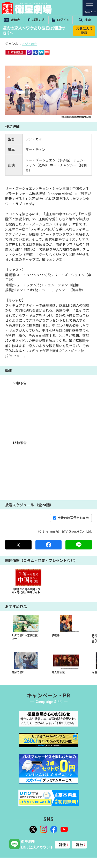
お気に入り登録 (84, 31)
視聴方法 (36, 20)
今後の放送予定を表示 (71, 518)
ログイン (61, 20)
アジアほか (29, 44)
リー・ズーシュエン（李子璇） (49, 160)
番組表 (12, 20)
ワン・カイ (34, 139)
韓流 (62, 845)
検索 (85, 20)
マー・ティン (35, 149)
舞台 (79, 845)
